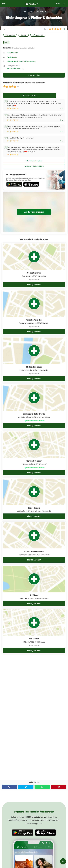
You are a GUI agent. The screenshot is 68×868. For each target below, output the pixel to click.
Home (24, 12)
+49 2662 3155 (13, 53)
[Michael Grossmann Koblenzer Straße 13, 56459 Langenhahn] (34, 359)
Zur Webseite (12, 57)
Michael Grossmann (34, 367)
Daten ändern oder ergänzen (34, 161)
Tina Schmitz (34, 639)
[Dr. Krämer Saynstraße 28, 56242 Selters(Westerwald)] (34, 586)
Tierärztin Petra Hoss (34, 320)
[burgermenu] (4, 4)
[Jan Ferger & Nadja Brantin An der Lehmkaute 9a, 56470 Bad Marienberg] (34, 406)
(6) (64, 29)
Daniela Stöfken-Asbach (34, 552)
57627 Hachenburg (41, 12)
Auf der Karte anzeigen (34, 212)
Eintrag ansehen (34, 285)
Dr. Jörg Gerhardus (34, 273)
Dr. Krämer (34, 595)
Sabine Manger (34, 508)
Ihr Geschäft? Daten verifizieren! (34, 166)
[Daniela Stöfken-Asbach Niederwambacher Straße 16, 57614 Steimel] (34, 542)
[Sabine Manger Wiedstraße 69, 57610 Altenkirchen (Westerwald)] (34, 499)
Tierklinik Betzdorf (34, 461)
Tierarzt (6, 42)
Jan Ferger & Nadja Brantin (34, 414)
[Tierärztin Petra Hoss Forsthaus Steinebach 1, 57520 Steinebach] (34, 312)
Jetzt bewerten (30, 95)
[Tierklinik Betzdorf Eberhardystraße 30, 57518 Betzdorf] (34, 453)
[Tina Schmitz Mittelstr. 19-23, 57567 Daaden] (34, 631)
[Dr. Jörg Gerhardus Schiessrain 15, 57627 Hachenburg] (34, 265)
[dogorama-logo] (32, 4)
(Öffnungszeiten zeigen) (15, 68)
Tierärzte (31, 12)
